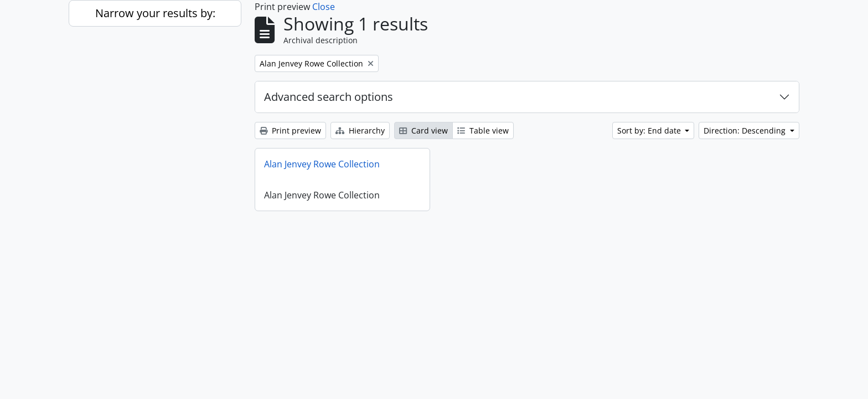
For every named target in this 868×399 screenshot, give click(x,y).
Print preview (290, 131)
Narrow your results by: (155, 13)
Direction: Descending (746, 131)
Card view (423, 131)
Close (324, 7)
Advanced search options (329, 97)
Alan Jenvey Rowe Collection (322, 164)
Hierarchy (360, 131)
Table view (483, 131)
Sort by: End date (650, 131)
